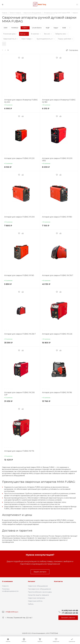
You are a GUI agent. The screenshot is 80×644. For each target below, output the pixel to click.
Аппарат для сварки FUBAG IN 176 (19, 451)
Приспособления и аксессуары (40, 592)
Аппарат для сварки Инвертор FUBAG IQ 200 (21, 101)
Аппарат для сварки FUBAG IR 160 (19, 275)
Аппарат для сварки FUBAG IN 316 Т (58, 275)
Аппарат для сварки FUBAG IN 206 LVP (19, 394)
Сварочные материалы (36, 598)
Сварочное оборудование (38, 586)
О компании (7, 581)
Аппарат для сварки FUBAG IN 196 (57, 392)
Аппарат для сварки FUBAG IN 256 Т (20, 334)
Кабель (31, 604)
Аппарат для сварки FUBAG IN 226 (57, 334)
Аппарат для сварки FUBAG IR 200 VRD (57, 159)
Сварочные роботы (35, 601)
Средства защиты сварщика (38, 595)
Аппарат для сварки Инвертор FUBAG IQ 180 (59, 101)
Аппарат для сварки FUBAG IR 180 (57, 217)
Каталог (32, 581)
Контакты (58, 581)
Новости (5, 586)
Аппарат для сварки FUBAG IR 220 (19, 158)
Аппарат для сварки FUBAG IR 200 (19, 217)
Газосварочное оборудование (39, 589)
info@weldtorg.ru (12, 612)
